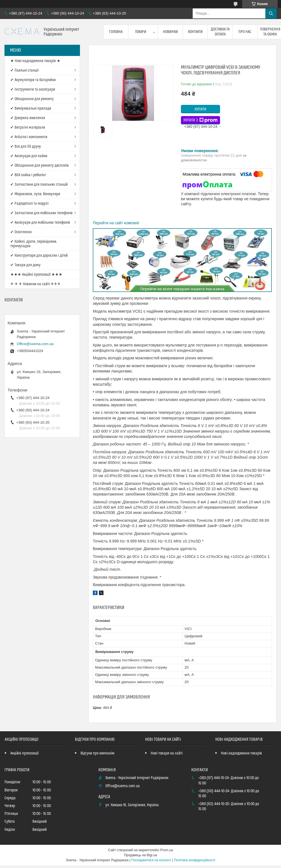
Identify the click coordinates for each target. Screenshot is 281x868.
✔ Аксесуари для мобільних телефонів (40, 223)
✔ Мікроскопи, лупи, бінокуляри (35, 194)
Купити (200, 109)
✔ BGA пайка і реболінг (28, 175)
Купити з (200, 120)
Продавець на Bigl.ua (140, 855)
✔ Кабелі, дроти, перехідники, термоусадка (34, 244)
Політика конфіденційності (195, 860)
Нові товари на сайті (167, 753)
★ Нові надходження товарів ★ (35, 61)
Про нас (245, 32)
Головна (116, 32)
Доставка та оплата (220, 32)
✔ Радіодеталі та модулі (29, 204)
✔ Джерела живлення (28, 118)
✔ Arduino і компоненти (29, 137)
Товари (141, 32)
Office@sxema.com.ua (35, 344)
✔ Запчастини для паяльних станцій (39, 185)
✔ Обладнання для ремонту (32, 99)
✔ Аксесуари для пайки (29, 156)
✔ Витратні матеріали (28, 128)
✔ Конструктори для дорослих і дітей (39, 256)
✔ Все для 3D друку (26, 147)
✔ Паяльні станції (24, 70)
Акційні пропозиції (25, 753)
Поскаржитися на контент (151, 860)
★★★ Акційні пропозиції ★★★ (36, 275)
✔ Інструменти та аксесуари (33, 89)
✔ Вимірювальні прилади (31, 108)
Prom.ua (167, 850)
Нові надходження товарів (241, 753)
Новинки (170, 32)
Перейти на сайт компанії (116, 223)
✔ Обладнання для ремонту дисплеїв (40, 166)
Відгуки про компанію (97, 753)
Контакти (195, 32)
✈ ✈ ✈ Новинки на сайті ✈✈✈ (36, 284)
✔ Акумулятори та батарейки (33, 80)
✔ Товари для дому (25, 265)
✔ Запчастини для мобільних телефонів (42, 213)
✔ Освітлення (21, 232)
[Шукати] (271, 13)
